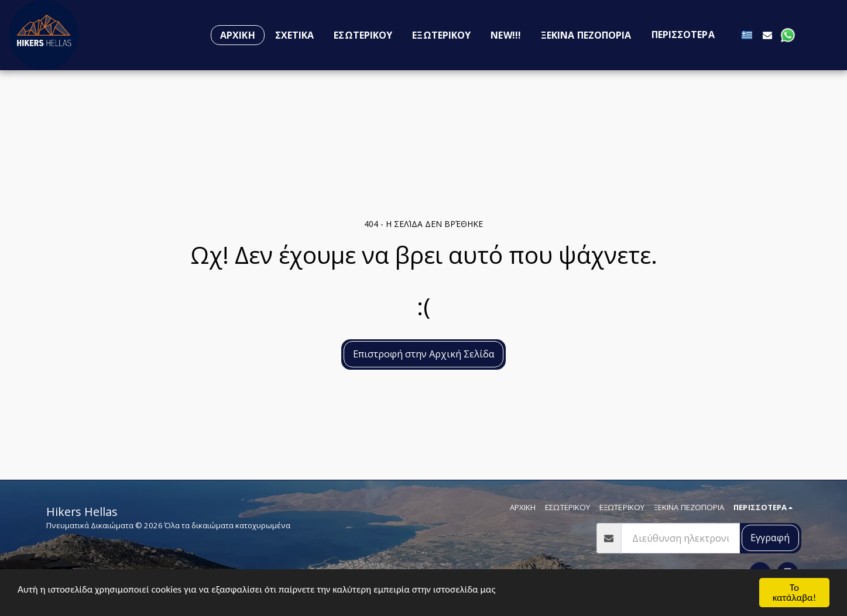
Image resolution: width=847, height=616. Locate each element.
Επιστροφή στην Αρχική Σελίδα (424, 354)
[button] (767, 35)
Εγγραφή (770, 537)
